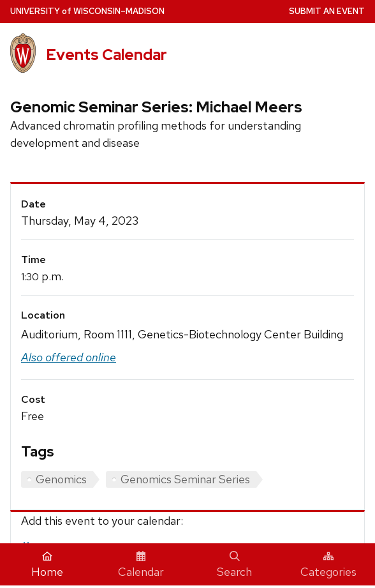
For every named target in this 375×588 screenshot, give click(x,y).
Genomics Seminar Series (185, 479)
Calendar (141, 565)
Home (47, 565)
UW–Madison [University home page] (87, 11)
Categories (328, 565)
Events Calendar (107, 55)
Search (234, 565)
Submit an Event (327, 11)
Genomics (61, 479)
